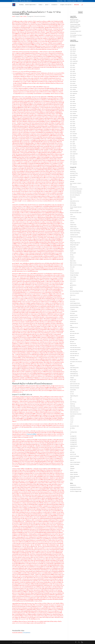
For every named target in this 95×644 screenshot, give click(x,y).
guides (71, 289)
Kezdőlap (21, 5)
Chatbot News (73, 225)
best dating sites (74, 187)
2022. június (73, 122)
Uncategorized (30, 16)
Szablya (40, 5)
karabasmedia (73, 319)
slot (71, 398)
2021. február (73, 148)
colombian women (74, 235)
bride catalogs (73, 205)
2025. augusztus (74, 63)
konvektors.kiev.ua (74, 323)
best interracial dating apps (76, 191)
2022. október (73, 114)
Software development (75, 408)
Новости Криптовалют (75, 462)
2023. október (73, 89)
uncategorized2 (73, 440)
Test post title (73, 33)
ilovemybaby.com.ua (74, 299)
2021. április (73, 144)
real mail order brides (75, 386)
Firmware (72, 271)
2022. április (73, 126)
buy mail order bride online (76, 213)
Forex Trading (73, 277)
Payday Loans (73, 380)
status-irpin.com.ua (74, 412)
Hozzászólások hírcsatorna (76, 489)
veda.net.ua (72, 448)
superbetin (72, 416)
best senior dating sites (75, 195)
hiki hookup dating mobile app (76, 291)
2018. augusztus (74, 162)
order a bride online (74, 376)
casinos (72, 221)
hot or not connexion (75, 293)
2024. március (73, 79)
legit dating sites (74, 339)
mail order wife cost (74, 356)
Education (72, 257)
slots (71, 400)
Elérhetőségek (80, 1)
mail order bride (73, 345)
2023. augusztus (74, 93)
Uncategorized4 (73, 444)
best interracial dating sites (76, 193)
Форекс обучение (74, 474)
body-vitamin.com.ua (74, 201)
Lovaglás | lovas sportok (66, 5)
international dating (74, 307)
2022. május (73, 124)
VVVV (71, 450)
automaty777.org (74, 173)
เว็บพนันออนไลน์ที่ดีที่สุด (32, 434)
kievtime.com (73, 321)
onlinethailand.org (74, 374)
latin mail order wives (75, 333)
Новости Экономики (75, 464)
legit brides (72, 337)
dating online (73, 247)
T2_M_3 (72, 420)
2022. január (73, 132)
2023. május (73, 99)
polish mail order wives (75, 384)
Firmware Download (74, 273)
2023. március (73, 103)
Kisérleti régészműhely (30, 5)
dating (71, 239)
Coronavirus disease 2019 (76, 31)
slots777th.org (73, 402)
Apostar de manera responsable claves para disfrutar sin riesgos (75, 21)
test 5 (71, 424)
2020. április (73, 158)
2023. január (73, 108)
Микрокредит (73, 458)
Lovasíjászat (54, 5)
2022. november (74, 111)
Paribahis (72, 378)
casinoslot (72, 223)
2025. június (73, 67)
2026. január (73, 53)
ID (71, 297)
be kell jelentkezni (26, 633)
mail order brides (74, 351)
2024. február (73, 81)
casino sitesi (73, 217)
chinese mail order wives (75, 231)
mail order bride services (75, 347)
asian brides (73, 169)
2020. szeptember (74, 154)
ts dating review (73, 432)
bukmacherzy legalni (74, 211)
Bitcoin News (73, 197)
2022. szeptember (74, 116)
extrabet (72, 259)
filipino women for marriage (76, 265)
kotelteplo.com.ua (74, 327)
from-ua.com (73, 281)
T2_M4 (72, 422)
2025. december (73, 55)
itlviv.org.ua (72, 313)
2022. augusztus (74, 118)
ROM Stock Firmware (75, 388)
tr (70, 430)
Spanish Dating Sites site (75, 410)
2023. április (73, 101)
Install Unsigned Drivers (75, 303)
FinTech (72, 269)
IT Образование (74, 311)
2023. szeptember (74, 91)
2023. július (72, 95)
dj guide (72, 251)
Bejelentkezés (73, 485)
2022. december (73, 109)
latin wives (72, 335)
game (71, 283)
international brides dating (76, 305)
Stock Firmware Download (76, 414)
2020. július (72, 156)
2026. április (73, 47)
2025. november (74, 57)
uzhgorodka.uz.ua (74, 446)
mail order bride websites (75, 350)
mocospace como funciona (76, 362)
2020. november (74, 150)
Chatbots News (73, 227)
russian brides (73, 390)
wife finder (72, 452)
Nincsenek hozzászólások (40, 16)
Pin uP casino (73, 382)
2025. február (73, 75)
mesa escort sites (74, 360)
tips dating (72, 428)
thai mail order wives (74, 426)
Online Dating (73, 370)
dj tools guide (73, 253)
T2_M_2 (72, 418)
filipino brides (73, 261)
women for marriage (74, 456)
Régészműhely (60, 1)
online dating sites (74, 372)
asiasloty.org (73, 171)
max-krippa (72, 358)
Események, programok (72, 1)
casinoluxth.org (73, 219)
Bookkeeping (73, 203)
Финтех (72, 470)
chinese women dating (75, 233)
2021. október (73, 136)
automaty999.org (74, 175)
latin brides (72, 331)
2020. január (73, 160)
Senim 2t (72, 392)
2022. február (73, 130)
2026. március (73, 49)
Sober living (72, 406)
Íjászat (47, 5)
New (71, 364)
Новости (72, 460)
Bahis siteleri (73, 177)
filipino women (73, 263)
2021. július (72, 142)
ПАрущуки (72, 468)
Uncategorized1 (73, 438)
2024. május (73, 77)
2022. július (72, 120)
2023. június (73, 97)
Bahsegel (72, 181)
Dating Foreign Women (75, 243)
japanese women (74, 315)
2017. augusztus (74, 164)
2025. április (73, 71)
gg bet (71, 287)
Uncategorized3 (73, 442)
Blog (71, 199)
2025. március (73, 73)
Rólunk (65, 1)
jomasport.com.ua (74, 317)
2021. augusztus (74, 140)
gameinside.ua (73, 285)
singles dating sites (74, 396)
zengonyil (17, 16)
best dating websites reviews (76, 189)
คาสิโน (72, 480)
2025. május (73, 69)
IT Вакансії (72, 309)
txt (71, 434)
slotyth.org (72, 404)
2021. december (73, 134)
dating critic (72, 241)
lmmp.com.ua (73, 343)
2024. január (73, 83)
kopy (71, 325)
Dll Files (72, 255)
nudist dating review (74, 368)
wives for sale (73, 454)
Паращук (72, 466)
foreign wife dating (74, 275)
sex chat (72, 394)
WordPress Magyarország (76, 491)
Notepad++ (73, 366)
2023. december (73, 85)
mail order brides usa (75, 354)
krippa (71, 329)
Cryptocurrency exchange (75, 237)
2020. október (73, 152)
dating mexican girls (74, 245)
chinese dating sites (74, 229)
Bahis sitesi (72, 179)
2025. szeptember (74, 61)
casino (71, 215)
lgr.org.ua (72, 341)
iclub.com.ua (73, 295)
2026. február (73, 51)
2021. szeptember (74, 138)
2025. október (73, 59)
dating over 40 (73, 249)
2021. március (73, 146)
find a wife (72, 267)
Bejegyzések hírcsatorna (75, 487)
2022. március (73, 128)
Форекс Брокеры (74, 472)
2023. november (74, 87)
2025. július (72, 65)
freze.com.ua (73, 279)
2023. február (73, 105)
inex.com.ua (73, 301)
